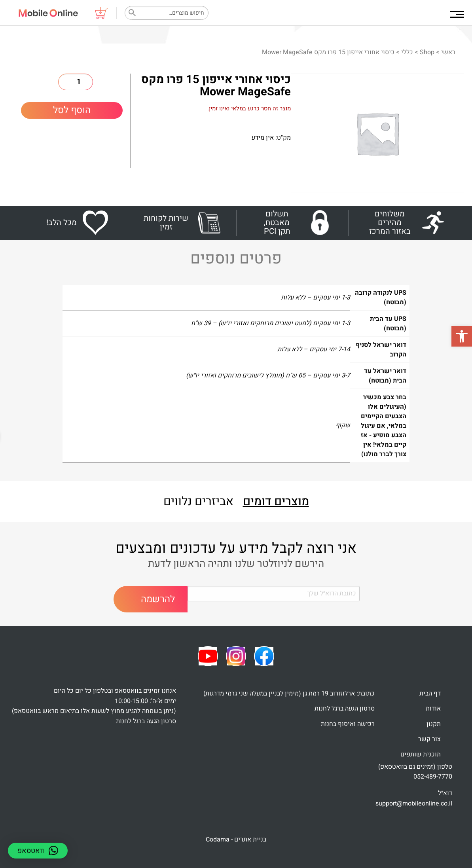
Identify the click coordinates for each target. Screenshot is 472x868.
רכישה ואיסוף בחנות (348, 724)
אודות (433, 709)
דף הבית (430, 694)
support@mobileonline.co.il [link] (414, 804)
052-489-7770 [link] (433, 777)
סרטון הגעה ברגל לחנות (345, 709)
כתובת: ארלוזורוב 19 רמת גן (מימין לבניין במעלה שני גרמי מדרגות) (289, 694)
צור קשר (429, 739)
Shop (427, 52)
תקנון (434, 724)
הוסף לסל (72, 110)
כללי (407, 52)
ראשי (448, 52)
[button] (462, 336)
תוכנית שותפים (421, 754)
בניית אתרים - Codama (236, 840)
